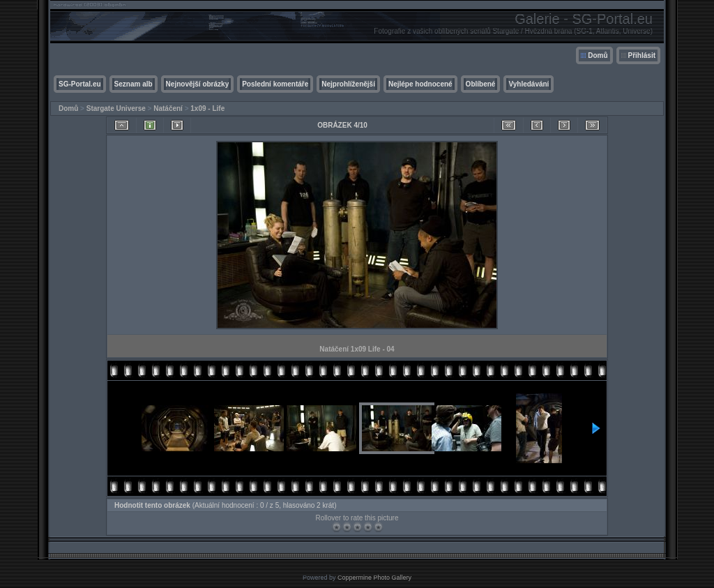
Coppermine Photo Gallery (374, 578)
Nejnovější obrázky (198, 84)
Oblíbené (481, 84)
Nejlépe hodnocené (420, 84)
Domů (598, 55)
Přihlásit (642, 55)
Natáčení (168, 108)
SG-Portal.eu (80, 84)
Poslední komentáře (275, 84)
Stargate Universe (116, 108)
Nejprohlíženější (348, 84)
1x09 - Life (207, 108)
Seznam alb (134, 84)
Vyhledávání (529, 84)
